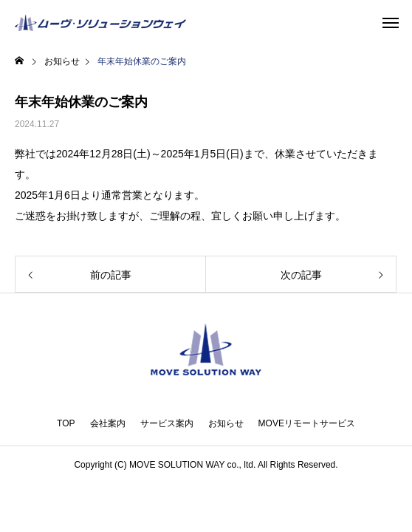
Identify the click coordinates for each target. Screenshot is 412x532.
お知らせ (226, 423)
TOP (66, 423)
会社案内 (108, 423)
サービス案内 (167, 423)
